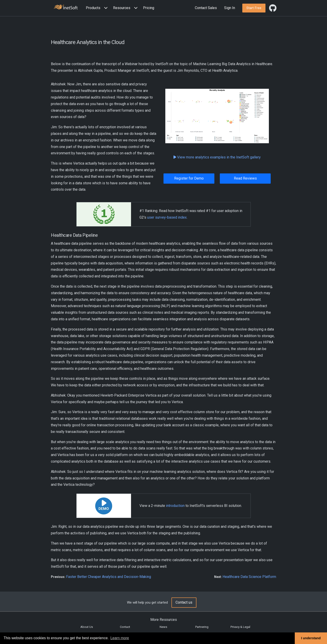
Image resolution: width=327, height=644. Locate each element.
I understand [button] (311, 638)
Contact (125, 627)
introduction (175, 506)
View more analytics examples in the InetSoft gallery (217, 157)
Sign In (230, 8)
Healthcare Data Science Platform (249, 577)
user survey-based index (167, 217)
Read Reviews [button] (245, 178)
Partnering (202, 627)
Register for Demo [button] (189, 178)
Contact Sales (206, 8)
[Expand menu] (105, 8)
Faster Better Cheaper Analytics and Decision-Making (109, 577)
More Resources (164, 620)
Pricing (149, 8)
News (163, 627)
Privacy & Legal (240, 627)
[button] (98, 8)
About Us (87, 627)
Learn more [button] (120, 638)
